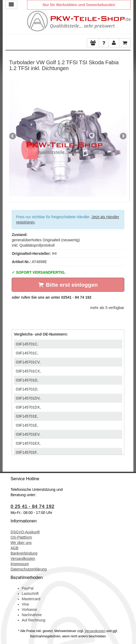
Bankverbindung (24, 553)
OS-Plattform (21, 537)
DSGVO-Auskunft (25, 532)
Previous (13, 136)
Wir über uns (21, 543)
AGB (15, 548)
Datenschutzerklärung (29, 569)
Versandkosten (23, 559)
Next (123, 136)
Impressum (20, 564)
